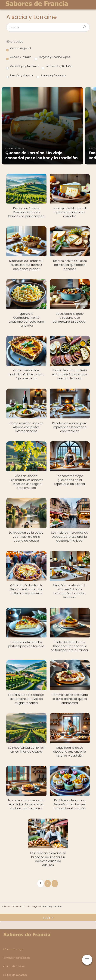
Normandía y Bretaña (57, 67)
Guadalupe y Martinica (22, 67)
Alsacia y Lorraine (19, 58)
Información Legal (13, 949)
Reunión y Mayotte (20, 76)
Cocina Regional (19, 49)
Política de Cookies (14, 966)
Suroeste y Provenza (51, 76)
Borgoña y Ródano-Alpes (52, 58)
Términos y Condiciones (17, 958)
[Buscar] (83, 26)
